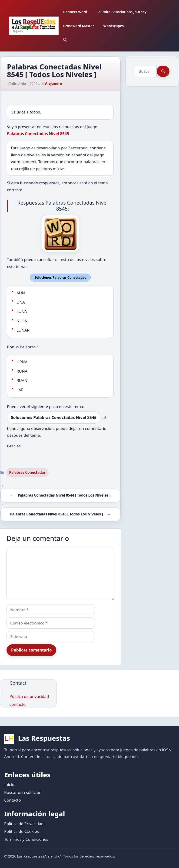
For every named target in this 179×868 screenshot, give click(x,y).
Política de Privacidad (24, 823)
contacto (18, 704)
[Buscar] (163, 71)
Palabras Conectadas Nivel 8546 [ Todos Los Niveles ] (56, 514)
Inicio (9, 784)
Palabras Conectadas (27, 472)
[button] (65, 40)
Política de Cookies (22, 831)
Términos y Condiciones (26, 839)
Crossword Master (79, 26)
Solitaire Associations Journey (121, 12)
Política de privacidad (29, 696)
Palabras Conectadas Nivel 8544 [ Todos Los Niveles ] (64, 495)
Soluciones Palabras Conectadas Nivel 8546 (54, 417)
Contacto (13, 800)
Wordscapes (113, 26)
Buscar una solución (23, 792)
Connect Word (75, 12)
